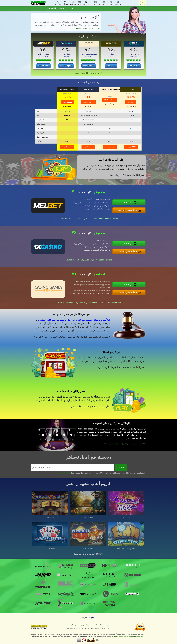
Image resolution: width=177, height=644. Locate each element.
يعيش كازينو (96, 4)
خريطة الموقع (73, 625)
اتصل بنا (100, 625)
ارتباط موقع (67, 147)
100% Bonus (43, 66)
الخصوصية (94, 625)
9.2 (110, 50)
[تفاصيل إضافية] (63, 473)
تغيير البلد (142, 4)
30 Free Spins (66, 66)
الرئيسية (62, 8)
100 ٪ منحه (111, 66)
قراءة (67, 106)
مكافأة (66, 4)
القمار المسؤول (86, 625)
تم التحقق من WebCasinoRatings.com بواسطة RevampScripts (127, 636)
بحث (79, 625)
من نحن (106, 625)
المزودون (86, 4)
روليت (111, 4)
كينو (79, 4)
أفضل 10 (58, 4)
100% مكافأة (134, 66)
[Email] (72, 467)
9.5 (65, 50)
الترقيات (73, 4)
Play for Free (89, 66)
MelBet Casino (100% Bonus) (87, 28)
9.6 (43, 50)
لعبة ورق (118, 4)
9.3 (88, 50)
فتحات (104, 4)
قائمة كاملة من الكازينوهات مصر (88, 73)
